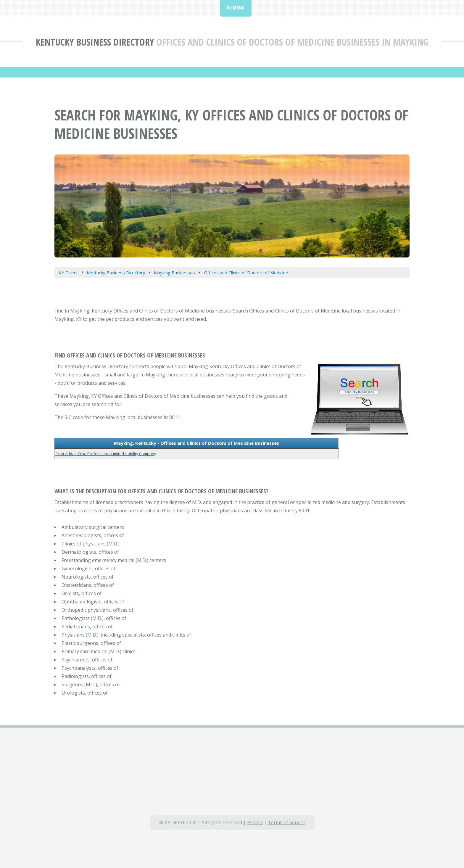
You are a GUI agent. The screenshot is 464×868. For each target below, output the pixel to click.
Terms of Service (286, 822)
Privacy (255, 822)
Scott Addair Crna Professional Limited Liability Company (106, 454)
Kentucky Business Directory (95, 42)
